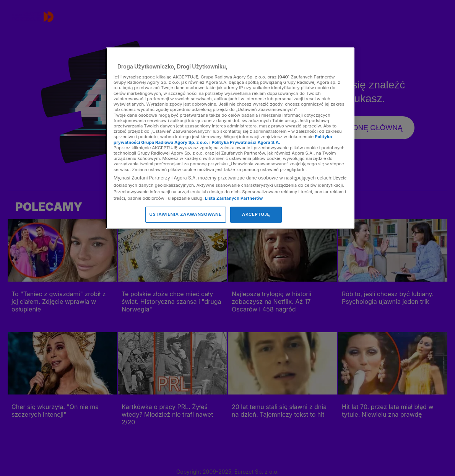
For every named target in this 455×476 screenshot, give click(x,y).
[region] (230, 138)
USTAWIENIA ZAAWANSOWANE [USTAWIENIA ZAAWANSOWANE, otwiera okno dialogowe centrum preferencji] (186, 214)
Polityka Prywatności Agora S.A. (246, 142)
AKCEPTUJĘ (256, 214)
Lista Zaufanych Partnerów (234, 198)
